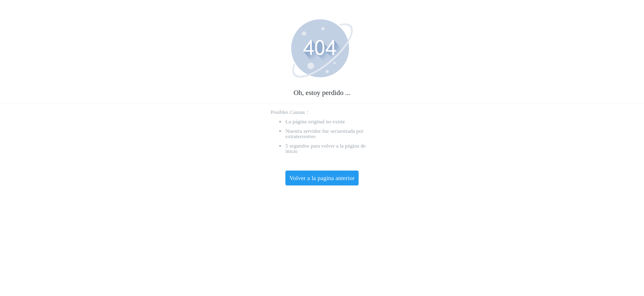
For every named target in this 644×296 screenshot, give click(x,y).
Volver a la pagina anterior (322, 178)
